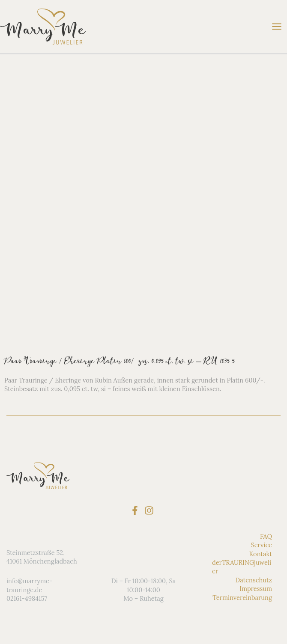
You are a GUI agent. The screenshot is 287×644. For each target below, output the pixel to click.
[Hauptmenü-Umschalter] (277, 27)
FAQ (266, 536)
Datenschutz (254, 580)
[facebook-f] (136, 510)
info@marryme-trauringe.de (29, 585)
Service (261, 545)
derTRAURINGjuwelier (242, 567)
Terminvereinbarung (242, 598)
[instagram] (151, 510)
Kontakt (260, 554)
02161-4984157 (27, 598)
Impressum (256, 589)
